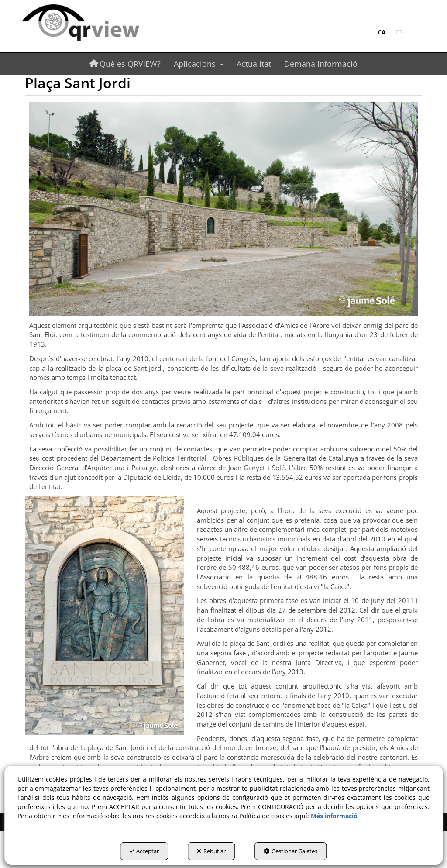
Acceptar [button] (144, 851)
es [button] (399, 32)
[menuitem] (390, 32)
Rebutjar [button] (211, 851)
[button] (83, 24)
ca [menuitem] (382, 32)
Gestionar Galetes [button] (291, 851)
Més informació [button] (334, 816)
